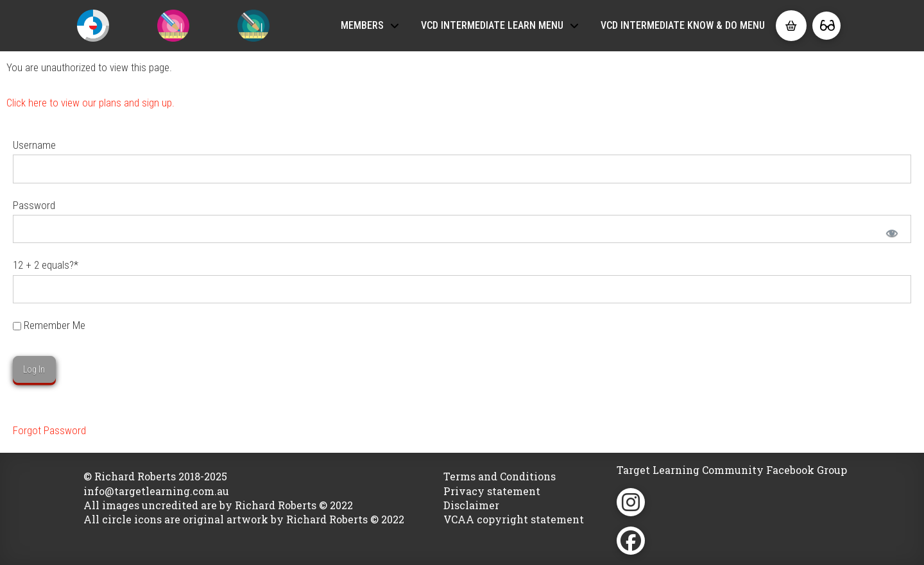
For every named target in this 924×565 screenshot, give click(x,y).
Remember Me (49, 325)
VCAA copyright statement (514, 519)
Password (34, 205)
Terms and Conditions (500, 476)
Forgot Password (49, 430)
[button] (791, 26)
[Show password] (891, 232)
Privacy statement (492, 491)
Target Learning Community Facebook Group (732, 470)
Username (34, 145)
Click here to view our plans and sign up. (90, 103)
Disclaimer (471, 505)
